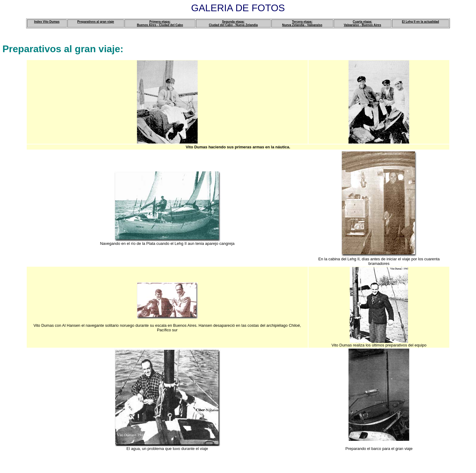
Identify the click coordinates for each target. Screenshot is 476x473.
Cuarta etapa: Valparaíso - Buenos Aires (362, 23)
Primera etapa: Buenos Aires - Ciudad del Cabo (160, 23)
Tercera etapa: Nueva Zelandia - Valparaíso (302, 23)
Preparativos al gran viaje (95, 22)
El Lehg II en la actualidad (420, 22)
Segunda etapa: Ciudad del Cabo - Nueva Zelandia (233, 23)
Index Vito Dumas (47, 22)
